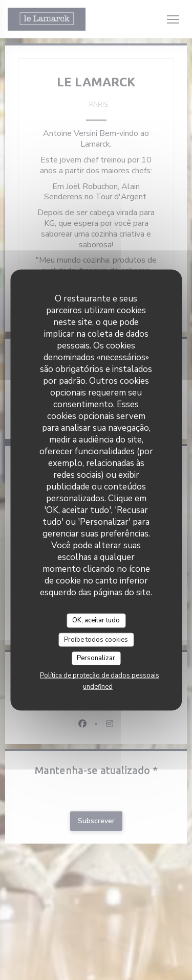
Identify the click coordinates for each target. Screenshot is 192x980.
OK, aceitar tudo (96, 620)
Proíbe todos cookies (96, 639)
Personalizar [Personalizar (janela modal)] (96, 658)
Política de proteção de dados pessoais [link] (100, 675)
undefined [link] (98, 686)
